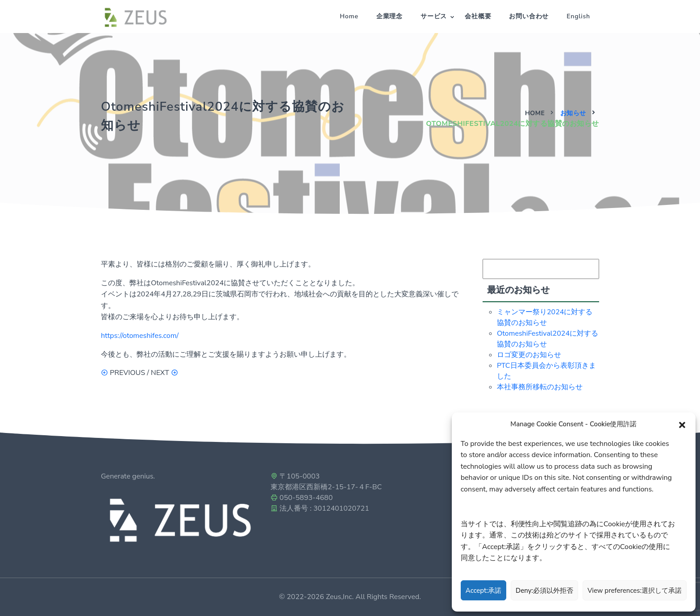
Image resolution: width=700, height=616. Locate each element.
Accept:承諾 (483, 591)
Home (349, 16)
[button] (682, 424)
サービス (434, 16)
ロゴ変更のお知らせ (529, 355)
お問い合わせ (529, 16)
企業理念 (390, 16)
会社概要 (478, 16)
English (578, 16)
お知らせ (573, 113)
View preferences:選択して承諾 (635, 591)
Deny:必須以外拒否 (544, 591)
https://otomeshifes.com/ (140, 336)
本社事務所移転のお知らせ (540, 387)
